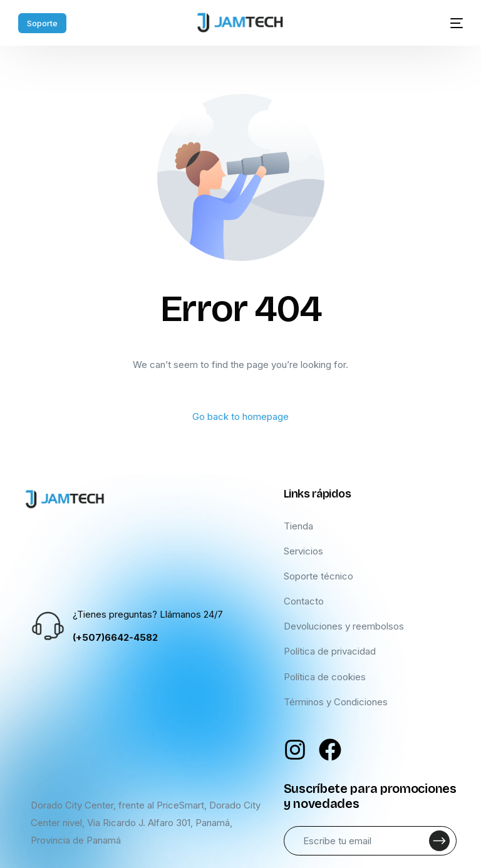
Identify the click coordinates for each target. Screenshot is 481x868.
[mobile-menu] (449, 23)
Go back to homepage (240, 416)
